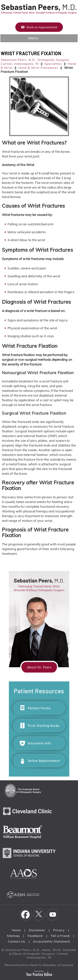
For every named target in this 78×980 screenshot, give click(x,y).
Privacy (59, 930)
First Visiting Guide (44, 725)
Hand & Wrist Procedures (38, 68)
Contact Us (17, 941)
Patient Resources (39, 691)
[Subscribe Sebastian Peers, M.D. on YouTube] (53, 915)
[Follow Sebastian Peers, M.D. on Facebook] (25, 915)
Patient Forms (39, 708)
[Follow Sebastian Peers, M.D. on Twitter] (39, 915)
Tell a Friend (60, 936)
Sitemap (13, 936)
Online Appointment (44, 761)
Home (16, 930)
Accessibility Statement (51, 941)
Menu (38, 38)
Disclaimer (37, 930)
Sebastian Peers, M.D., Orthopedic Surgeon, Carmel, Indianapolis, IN (35, 62)
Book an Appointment (42, 27)
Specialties (53, 64)
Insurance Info (39, 743)
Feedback (35, 936)
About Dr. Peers (39, 667)
